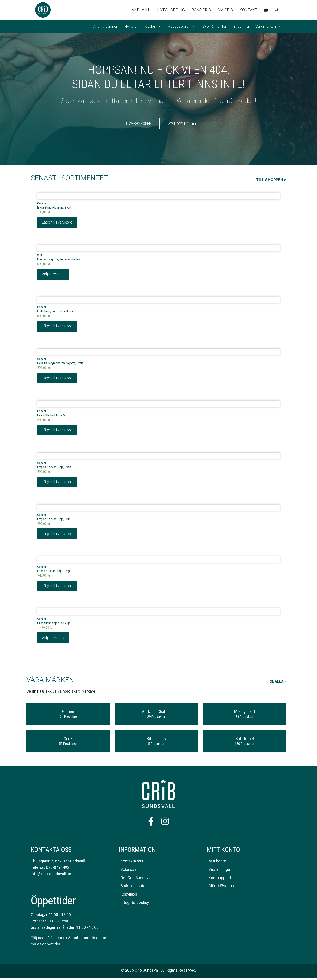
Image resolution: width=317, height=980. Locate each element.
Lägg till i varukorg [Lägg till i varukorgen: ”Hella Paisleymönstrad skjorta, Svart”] (57, 379)
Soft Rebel (43, 256)
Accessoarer (183, 26)
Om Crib (225, 10)
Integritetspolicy (135, 905)
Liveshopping (171, 10)
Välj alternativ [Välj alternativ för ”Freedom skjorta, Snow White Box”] (53, 275)
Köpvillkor (129, 897)
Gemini (41, 203)
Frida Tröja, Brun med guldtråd (56, 312)
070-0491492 (58, 870)
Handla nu (140, 10)
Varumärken (270, 26)
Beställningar (220, 872)
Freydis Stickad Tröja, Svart (54, 469)
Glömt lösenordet (224, 888)
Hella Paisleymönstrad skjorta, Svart (60, 364)
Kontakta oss (132, 863)
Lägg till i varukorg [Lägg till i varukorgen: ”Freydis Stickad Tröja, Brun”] (57, 536)
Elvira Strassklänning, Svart (54, 208)
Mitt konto (217, 863)
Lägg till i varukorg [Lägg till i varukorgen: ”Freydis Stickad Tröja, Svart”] (57, 483)
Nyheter (131, 26)
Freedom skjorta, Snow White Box (59, 260)
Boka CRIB (201, 10)
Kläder (154, 26)
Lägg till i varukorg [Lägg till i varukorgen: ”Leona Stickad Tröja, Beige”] (57, 588)
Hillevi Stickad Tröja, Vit (52, 416)
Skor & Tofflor (214, 26)
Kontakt (248, 10)
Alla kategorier (105, 26)
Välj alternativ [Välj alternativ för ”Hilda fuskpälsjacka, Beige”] (53, 640)
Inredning (241, 26)
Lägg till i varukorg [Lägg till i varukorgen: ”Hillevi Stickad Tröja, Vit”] (57, 431)
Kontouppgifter (222, 880)
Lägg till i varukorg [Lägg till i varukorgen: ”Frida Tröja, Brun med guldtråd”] (57, 327)
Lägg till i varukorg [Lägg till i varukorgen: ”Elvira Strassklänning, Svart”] (57, 222)
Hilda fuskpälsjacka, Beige (54, 625)
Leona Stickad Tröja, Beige (54, 573)
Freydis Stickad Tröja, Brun (54, 521)
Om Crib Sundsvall (136, 880)
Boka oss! (129, 872)
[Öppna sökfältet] (276, 10)
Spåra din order (134, 888)
